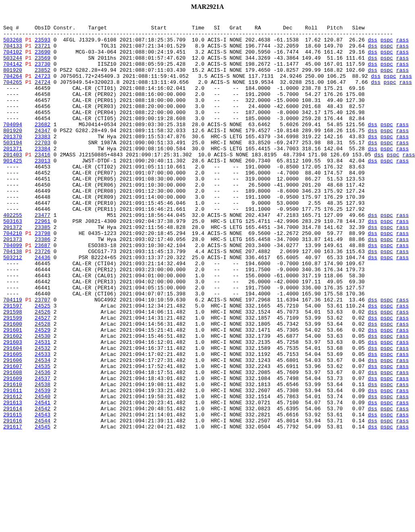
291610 (13, 458)
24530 (43, 400)
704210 (13, 276)
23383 (43, 160)
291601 (13, 393)
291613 (13, 480)
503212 (13, 305)
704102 (13, 59)
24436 (43, 305)
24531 (43, 407)
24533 (43, 422)
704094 (13, 146)
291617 (13, 509)
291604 (13, 414)
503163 (13, 262)
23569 (43, 66)
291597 (13, 364)
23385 (43, 269)
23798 (43, 276)
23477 (43, 255)
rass (402, 44)
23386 (43, 284)
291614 (13, 487)
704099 (13, 291)
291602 (13, 400)
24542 (43, 487)
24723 (43, 88)
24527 (43, 378)
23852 (43, 81)
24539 (43, 465)
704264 (13, 88)
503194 (13, 168)
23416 (43, 182)
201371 (13, 175)
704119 (13, 356)
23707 (43, 356)
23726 (43, 298)
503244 (13, 66)
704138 (13, 298)
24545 (43, 509)
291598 (13, 371)
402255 (13, 255)
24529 (43, 393)
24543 (43, 494)
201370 (13, 160)
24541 (43, 480)
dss (372, 44)
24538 (43, 458)
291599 (13, 378)
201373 (13, 284)
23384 (43, 175)
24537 (43, 451)
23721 (43, 52)
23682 (43, 146)
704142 (13, 73)
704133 (13, 52)
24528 (43, 385)
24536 (43, 443)
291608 (13, 443)
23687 (43, 291)
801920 (13, 81)
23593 (43, 44)
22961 (43, 262)
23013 (43, 189)
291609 (13, 451)
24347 (43, 153)
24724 (43, 95)
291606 (13, 429)
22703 (43, 168)
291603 (13, 407)
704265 (13, 95)
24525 (43, 364)
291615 (13, 494)
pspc (387, 44)
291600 (13, 385)
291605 (13, 422)
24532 (43, 414)
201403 (13, 182)
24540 (43, 472)
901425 (13, 189)
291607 (13, 436)
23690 (43, 59)
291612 (13, 472)
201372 (13, 269)
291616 (13, 501)
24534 (43, 429)
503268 (13, 44)
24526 (43, 371)
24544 (43, 501)
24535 (43, 436)
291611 (13, 465)
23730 (43, 73)
